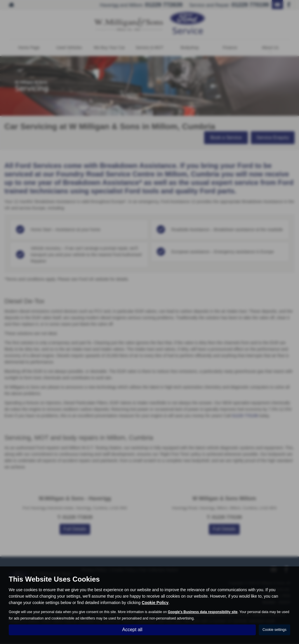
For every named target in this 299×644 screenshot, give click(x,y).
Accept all (132, 630)
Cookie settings (274, 630)
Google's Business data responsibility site (203, 612)
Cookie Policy (155, 603)
